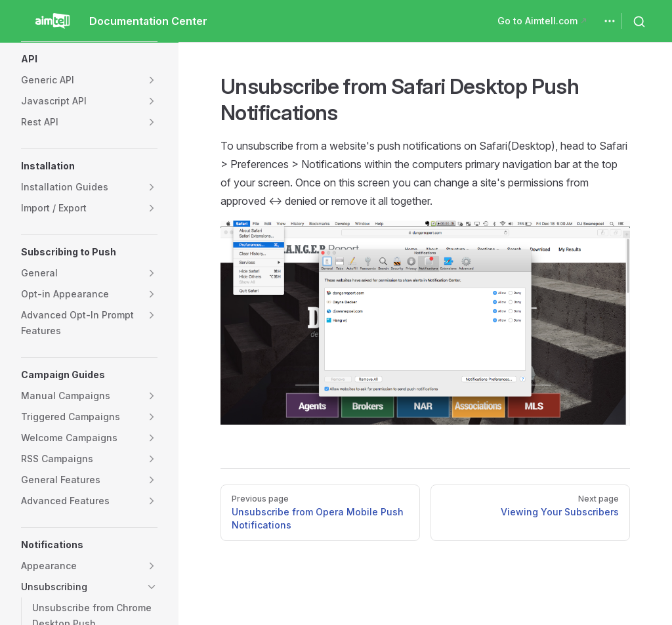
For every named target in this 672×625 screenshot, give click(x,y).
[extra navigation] (610, 21)
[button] (89, 59)
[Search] (642, 21)
